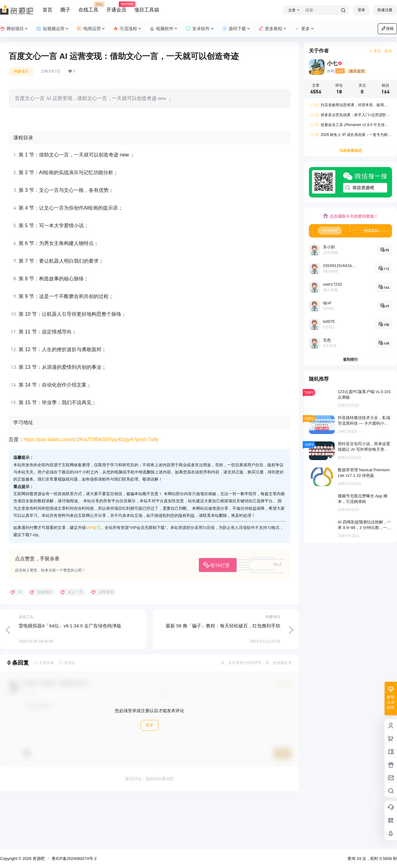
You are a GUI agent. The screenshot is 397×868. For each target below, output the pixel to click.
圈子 (65, 10)
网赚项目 (21, 71)
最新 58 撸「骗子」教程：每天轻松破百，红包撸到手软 (223, 675)
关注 (375, 51)
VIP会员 (93, 576)
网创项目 (14, 29)
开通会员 (116, 7)
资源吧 (38, 859)
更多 (305, 29)
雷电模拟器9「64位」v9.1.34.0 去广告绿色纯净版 (70, 675)
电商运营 (91, 29)
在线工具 (88, 7)
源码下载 (236, 29)
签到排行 (350, 359)
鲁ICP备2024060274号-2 (74, 859)
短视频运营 (53, 29)
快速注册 (385, 10)
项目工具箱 (147, 10)
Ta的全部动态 (350, 151)
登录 (361, 10)
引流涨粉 (128, 29)
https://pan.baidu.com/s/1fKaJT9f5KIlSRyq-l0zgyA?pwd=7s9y (91, 488)
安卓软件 (200, 29)
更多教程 (273, 29)
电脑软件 (164, 29)
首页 (47, 10)
